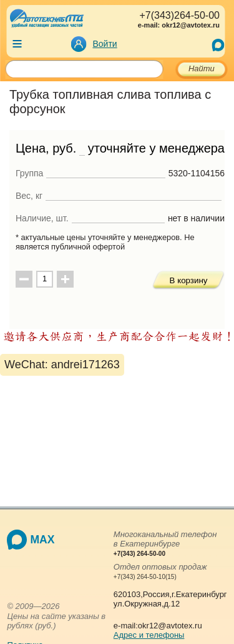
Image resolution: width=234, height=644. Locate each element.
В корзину (189, 280)
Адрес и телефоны (149, 635)
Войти (105, 44)
